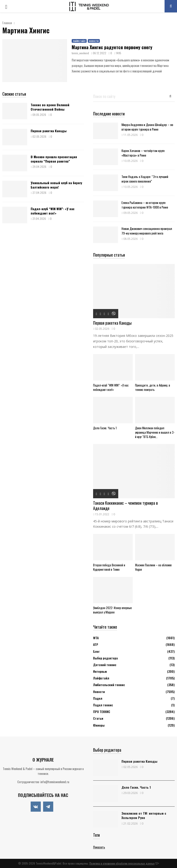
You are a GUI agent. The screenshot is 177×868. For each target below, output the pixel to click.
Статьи (98, 718)
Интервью (100, 671)
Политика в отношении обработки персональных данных (122, 863)
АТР (96, 644)
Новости (94, 41)
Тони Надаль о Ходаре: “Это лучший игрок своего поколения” (145, 179)
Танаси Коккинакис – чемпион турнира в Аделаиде (125, 506)
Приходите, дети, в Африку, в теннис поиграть (153, 387)
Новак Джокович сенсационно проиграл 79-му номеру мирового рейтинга (147, 231)
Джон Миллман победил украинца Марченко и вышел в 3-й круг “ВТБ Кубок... (155, 432)
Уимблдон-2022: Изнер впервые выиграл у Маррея (112, 610)
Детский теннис (105, 665)
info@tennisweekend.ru (55, 782)
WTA (96, 638)
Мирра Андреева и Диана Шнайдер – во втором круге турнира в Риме (147, 127)
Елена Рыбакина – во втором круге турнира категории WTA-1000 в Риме (145, 205)
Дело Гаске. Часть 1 (105, 428)
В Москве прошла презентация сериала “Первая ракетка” (54, 159)
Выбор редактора (105, 658)
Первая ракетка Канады (49, 131)
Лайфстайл (79, 41)
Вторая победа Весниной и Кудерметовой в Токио (109, 567)
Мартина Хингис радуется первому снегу (112, 47)
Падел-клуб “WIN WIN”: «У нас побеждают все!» (53, 211)
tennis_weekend (80, 53)
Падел (98, 698)
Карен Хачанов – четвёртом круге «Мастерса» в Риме (143, 153)
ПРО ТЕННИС (102, 712)
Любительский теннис (109, 685)
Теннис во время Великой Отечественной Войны (50, 107)
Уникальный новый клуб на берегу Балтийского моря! (56, 185)
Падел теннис (103, 705)
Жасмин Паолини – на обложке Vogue (153, 567)
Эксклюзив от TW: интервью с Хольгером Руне (144, 815)
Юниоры (99, 725)
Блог (96, 651)
